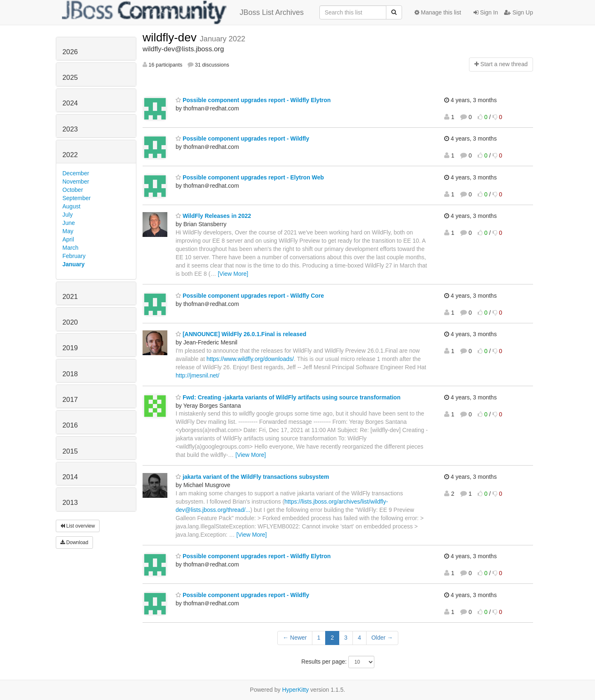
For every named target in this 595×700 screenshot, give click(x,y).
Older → (382, 638)
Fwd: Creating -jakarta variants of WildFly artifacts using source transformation (288, 397)
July (68, 215)
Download (74, 542)
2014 (70, 477)
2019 (70, 348)
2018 (70, 374)
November (76, 182)
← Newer (295, 638)
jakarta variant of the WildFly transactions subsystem (252, 477)
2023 (70, 129)
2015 (70, 451)
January (74, 264)
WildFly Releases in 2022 (213, 216)
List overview (78, 526)
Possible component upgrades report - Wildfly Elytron (253, 100)
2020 (70, 322)
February (74, 256)
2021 (70, 297)
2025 (70, 78)
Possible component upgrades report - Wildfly (242, 139)
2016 (70, 425)
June (69, 223)
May (68, 231)
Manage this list (438, 12)
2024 (70, 103)
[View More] (233, 274)
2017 (70, 400)
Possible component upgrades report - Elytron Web (250, 177)
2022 (70, 155)
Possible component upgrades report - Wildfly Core (250, 296)
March (70, 248)
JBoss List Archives (183, 12)
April (68, 239)
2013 (70, 503)
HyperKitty (296, 690)
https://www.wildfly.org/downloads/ (250, 359)
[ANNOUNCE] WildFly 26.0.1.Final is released (241, 334)
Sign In (486, 12)
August (71, 206)
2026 (70, 52)
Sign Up (519, 12)
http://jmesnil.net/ (198, 375)
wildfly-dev (171, 37)
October (73, 190)
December (76, 173)
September (76, 198)
